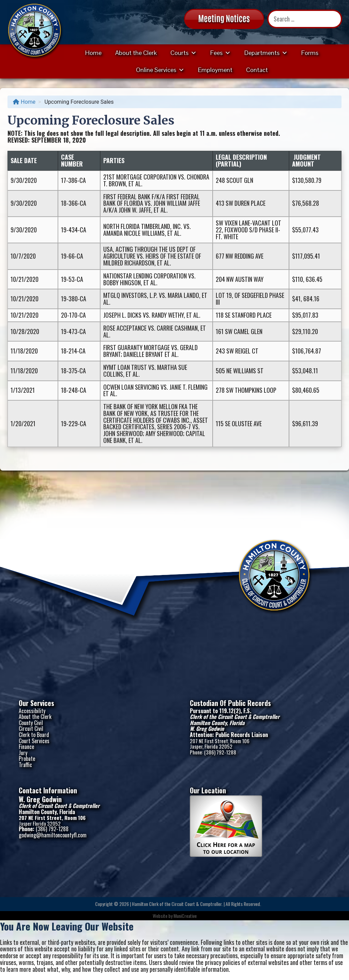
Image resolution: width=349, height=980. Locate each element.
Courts (184, 53)
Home (93, 53)
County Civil (31, 723)
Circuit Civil (31, 729)
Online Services (160, 70)
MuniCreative (185, 916)
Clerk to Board (34, 735)
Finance (26, 747)
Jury (23, 753)
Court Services (34, 741)
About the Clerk (136, 53)
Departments (266, 53)
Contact (257, 70)
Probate (27, 759)
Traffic (25, 765)
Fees (221, 53)
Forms (310, 53)
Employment (215, 70)
